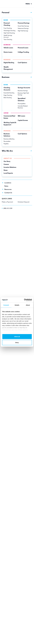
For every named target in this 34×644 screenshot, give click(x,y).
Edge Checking (8, 95)
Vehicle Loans (8, 48)
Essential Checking (9, 93)
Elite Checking (8, 98)
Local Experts (8, 173)
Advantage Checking (9, 31)
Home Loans (8, 52)
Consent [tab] (6, 305)
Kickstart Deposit (24, 202)
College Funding (23, 52)
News (6, 170)
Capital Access (23, 120)
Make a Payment (7, 202)
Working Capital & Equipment (10, 124)
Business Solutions (7, 135)
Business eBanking (9, 139)
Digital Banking (9, 63)
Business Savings (23, 91)
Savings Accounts (24, 88)
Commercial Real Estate (9, 117)
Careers (6, 164)
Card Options (22, 63)
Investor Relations (10, 167)
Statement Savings (23, 28)
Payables (6, 144)
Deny (17, 343)
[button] (29, 4)
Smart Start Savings (23, 26)
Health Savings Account (8, 36)
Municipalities (22, 104)
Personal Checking (7, 24)
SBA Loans (21, 116)
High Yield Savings (23, 31)
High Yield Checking (9, 33)
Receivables (7, 141)
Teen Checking (8, 39)
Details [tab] (17, 305)
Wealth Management (8, 68)
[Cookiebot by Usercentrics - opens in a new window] (24, 300)
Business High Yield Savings (23, 94)
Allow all (17, 336)
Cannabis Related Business (23, 107)
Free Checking (8, 28)
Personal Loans (23, 48)
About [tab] (28, 305)
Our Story (7, 161)
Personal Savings (24, 23)
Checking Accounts (7, 89)
